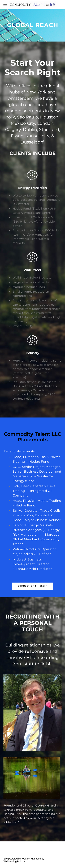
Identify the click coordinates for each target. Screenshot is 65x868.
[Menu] (6, 4)
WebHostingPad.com (15, 861)
